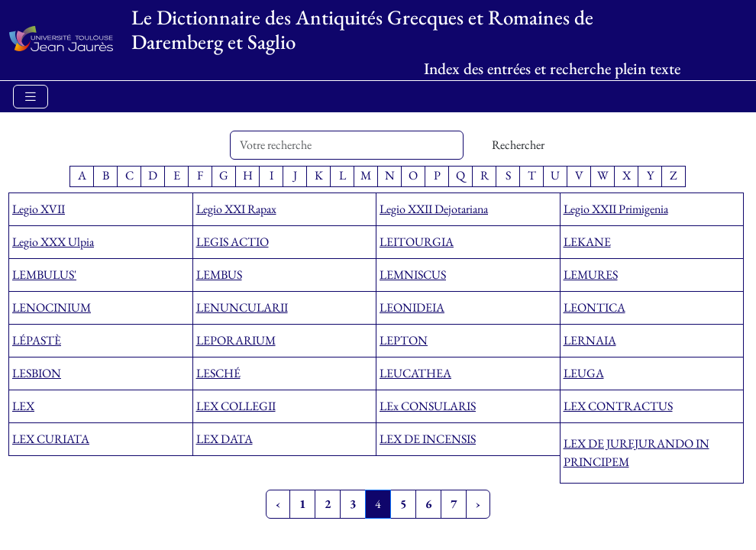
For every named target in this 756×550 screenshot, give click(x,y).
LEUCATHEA (415, 373)
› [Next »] (478, 504)
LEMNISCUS (413, 275)
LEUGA (584, 373)
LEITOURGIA (417, 242)
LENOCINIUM (52, 307)
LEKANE (587, 242)
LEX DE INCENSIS (428, 439)
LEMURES (591, 275)
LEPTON (404, 340)
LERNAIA (590, 340)
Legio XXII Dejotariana (434, 209)
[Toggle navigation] (31, 97)
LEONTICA (594, 307)
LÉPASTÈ (37, 340)
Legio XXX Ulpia (53, 242)
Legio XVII (39, 209)
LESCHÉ (218, 373)
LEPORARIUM (236, 340)
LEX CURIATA (51, 439)
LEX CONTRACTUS (618, 406)
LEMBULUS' (44, 275)
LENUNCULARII (242, 307)
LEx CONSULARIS (428, 406)
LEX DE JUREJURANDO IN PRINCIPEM (636, 453)
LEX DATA (225, 439)
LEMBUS (219, 275)
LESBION (37, 373)
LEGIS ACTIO (233, 242)
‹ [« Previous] (278, 504)
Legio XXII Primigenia (616, 209)
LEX (23, 406)
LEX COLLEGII (236, 406)
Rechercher (518, 145)
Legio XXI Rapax (236, 209)
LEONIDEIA (412, 307)
